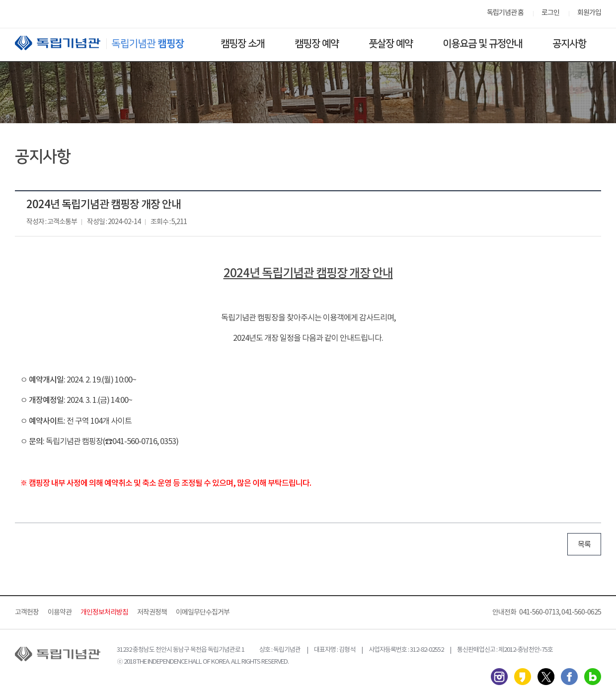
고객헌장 (27, 613)
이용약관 (60, 613)
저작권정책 (152, 613)
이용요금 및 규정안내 (483, 44)
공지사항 (569, 44)
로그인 (550, 13)
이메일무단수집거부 (203, 613)
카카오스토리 (523, 677)
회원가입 (589, 13)
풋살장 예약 (391, 44)
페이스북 (569, 677)
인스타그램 (499, 677)
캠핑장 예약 (317, 44)
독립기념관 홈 (505, 13)
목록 (584, 545)
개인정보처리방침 (104, 613)
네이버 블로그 (593, 677)
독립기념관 (109, 43)
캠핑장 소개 (243, 44)
